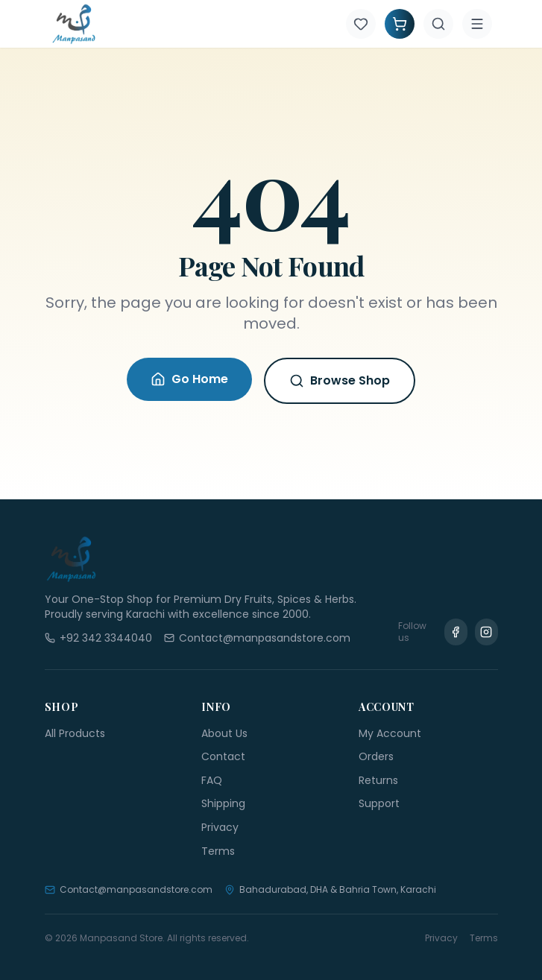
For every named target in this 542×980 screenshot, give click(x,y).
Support (379, 803)
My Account (390, 733)
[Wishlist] (361, 24)
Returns (378, 780)
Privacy (220, 827)
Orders (376, 756)
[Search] (438, 24)
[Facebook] (456, 632)
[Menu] (477, 24)
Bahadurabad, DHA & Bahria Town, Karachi (330, 890)
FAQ (212, 780)
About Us (224, 733)
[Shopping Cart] (400, 24)
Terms (218, 851)
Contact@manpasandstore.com (129, 890)
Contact (223, 756)
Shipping (223, 803)
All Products (75, 733)
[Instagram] (486, 632)
